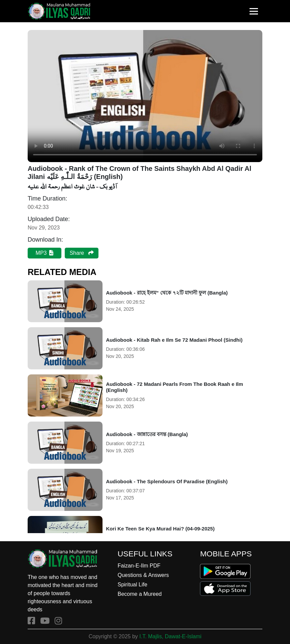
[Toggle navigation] (254, 11)
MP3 (45, 253)
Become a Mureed (140, 594)
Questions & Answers (143, 575)
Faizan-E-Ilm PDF (139, 566)
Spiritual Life (133, 585)
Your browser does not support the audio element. (145, 96)
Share (81, 253)
